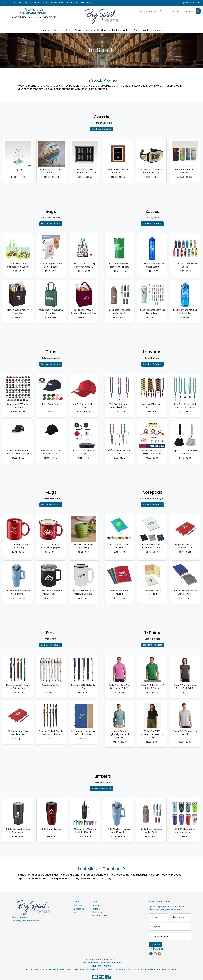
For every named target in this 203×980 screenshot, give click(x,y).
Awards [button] (57, 30)
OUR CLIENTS (30, 3)
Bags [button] (68, 30)
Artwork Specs (99, 916)
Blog (75, 913)
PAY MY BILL (86, 3)
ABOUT (14, 3)
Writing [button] (147, 30)
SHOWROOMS (57, 3)
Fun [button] (91, 30)
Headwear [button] (103, 30)
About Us (77, 905)
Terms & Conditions (97, 910)
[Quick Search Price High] (190, 11)
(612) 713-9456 (34, 10)
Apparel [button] (45, 30)
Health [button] (115, 30)
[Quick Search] (154, 11)
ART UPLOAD (72, 3)
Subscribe (155, 945)
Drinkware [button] (80, 30)
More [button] (157, 30)
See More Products (102, 129)
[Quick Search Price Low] (178, 11)
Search (95, 902)
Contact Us (78, 909)
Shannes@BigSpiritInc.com (34, 13)
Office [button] (126, 30)
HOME (6, 3)
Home (76, 902)
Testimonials (98, 905)
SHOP (41, 3)
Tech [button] (136, 30)
